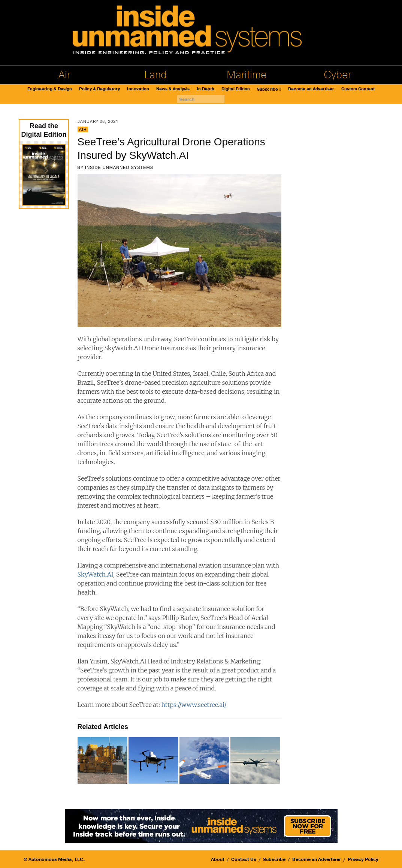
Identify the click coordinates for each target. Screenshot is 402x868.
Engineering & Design (50, 89)
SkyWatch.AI (96, 574)
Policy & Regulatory (99, 89)
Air (64, 75)
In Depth (205, 89)
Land (155, 75)
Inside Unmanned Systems (119, 167)
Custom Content (358, 89)
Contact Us (244, 859)
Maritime (247, 75)
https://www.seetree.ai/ (194, 705)
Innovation (138, 89)
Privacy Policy (363, 859)
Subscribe (268, 89)
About (218, 859)
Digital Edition (236, 89)
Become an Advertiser (311, 89)
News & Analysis (173, 89)
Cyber (338, 75)
